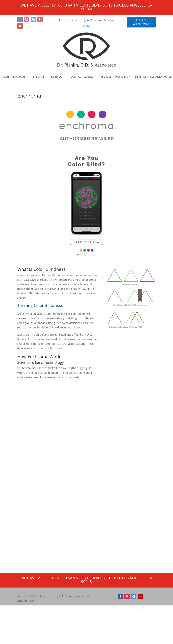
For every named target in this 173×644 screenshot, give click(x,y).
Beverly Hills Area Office (153, 77)
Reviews (106, 77)
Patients (122, 77)
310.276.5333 (70, 20)
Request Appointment (141, 22)
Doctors (19, 77)
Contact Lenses (82, 77)
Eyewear (57, 77)
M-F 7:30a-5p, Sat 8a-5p (101, 20)
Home (5, 77)
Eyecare (38, 77)
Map (88, 26)
